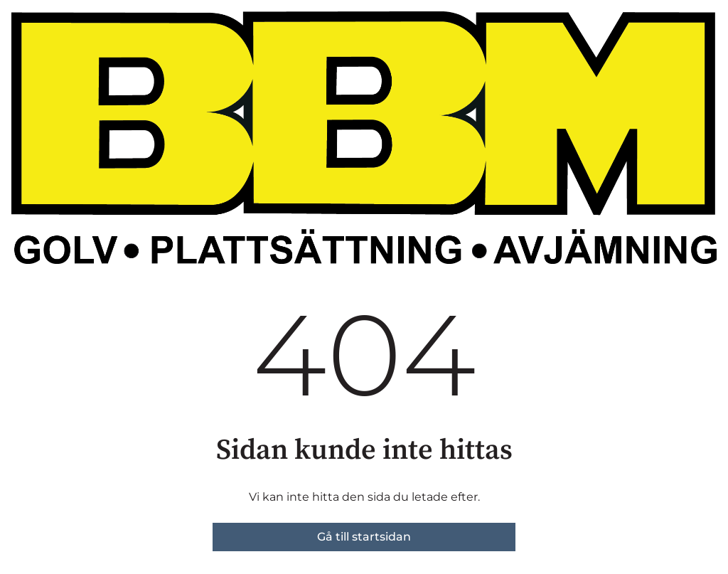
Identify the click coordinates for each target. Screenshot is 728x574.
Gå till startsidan (364, 537)
